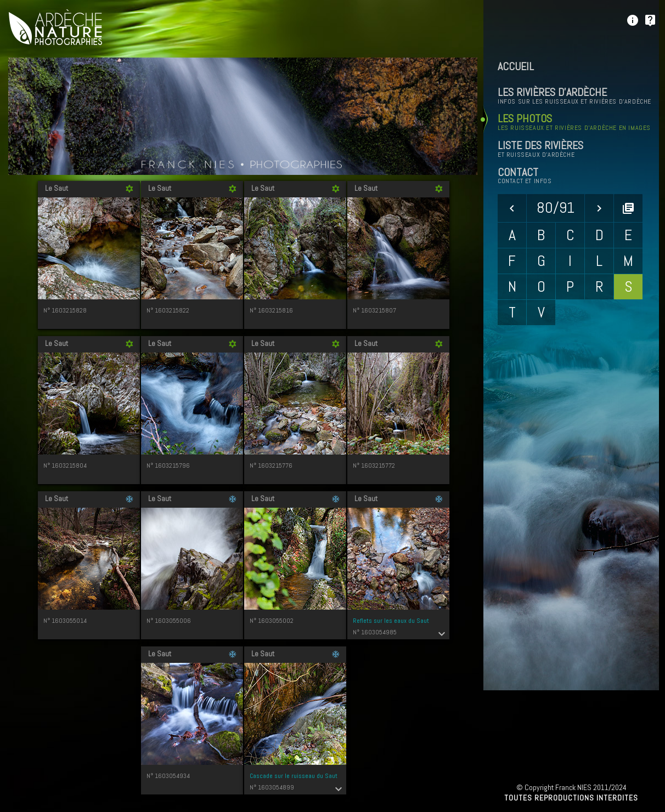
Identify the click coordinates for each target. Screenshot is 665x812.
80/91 (556, 208)
